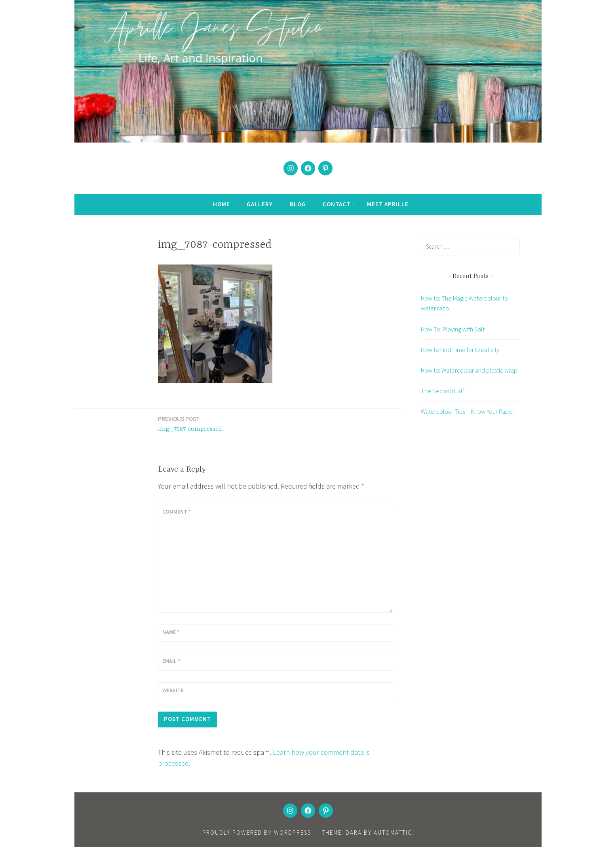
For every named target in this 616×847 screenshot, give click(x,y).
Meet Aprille (388, 204)
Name (171, 632)
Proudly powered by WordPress (257, 833)
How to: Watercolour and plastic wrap (469, 370)
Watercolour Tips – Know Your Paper (468, 411)
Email (171, 661)
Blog (298, 204)
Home (221, 204)
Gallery (260, 204)
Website (173, 690)
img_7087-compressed (190, 423)
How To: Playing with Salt (453, 329)
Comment (177, 512)
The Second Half (442, 391)
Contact (337, 204)
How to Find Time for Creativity (460, 350)
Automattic (393, 833)
